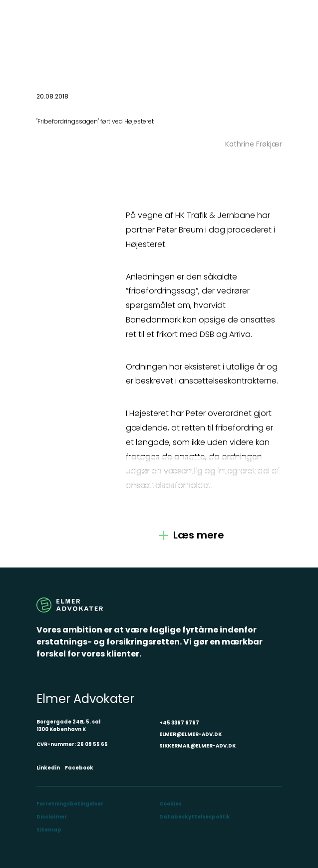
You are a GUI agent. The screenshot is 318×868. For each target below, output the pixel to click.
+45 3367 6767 (179, 723)
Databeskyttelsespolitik (195, 817)
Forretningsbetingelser (70, 804)
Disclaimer (52, 817)
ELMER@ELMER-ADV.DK (190, 734)
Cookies (170, 804)
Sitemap (49, 830)
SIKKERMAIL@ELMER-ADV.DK (197, 746)
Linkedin (48, 768)
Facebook (79, 768)
